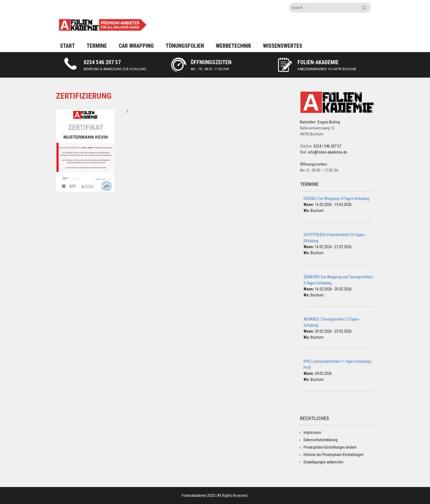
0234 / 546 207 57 (327, 146)
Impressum (312, 432)
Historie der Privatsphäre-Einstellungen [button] (334, 455)
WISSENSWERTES (283, 46)
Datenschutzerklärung (321, 440)
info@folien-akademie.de (328, 152)
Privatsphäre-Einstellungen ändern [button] (330, 447)
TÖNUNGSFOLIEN (185, 46)
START (67, 46)
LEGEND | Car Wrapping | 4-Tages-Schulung (336, 199)
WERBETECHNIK (234, 46)
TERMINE (97, 46)
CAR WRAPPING (136, 46)
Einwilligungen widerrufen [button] (323, 462)
